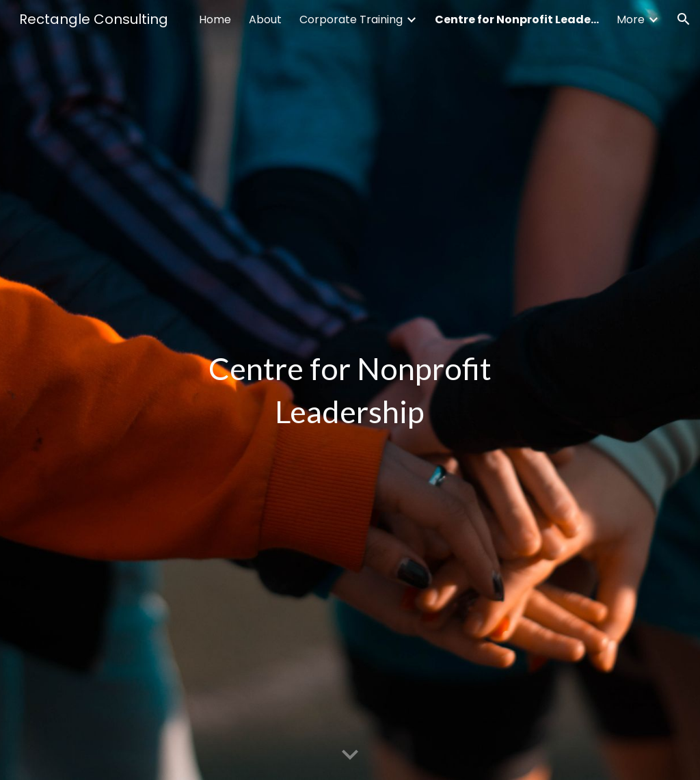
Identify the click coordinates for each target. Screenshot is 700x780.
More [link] (631, 19)
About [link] (265, 19)
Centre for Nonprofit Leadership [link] (517, 19)
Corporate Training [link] (351, 19)
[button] (684, 19)
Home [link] (215, 19)
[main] (350, 390)
